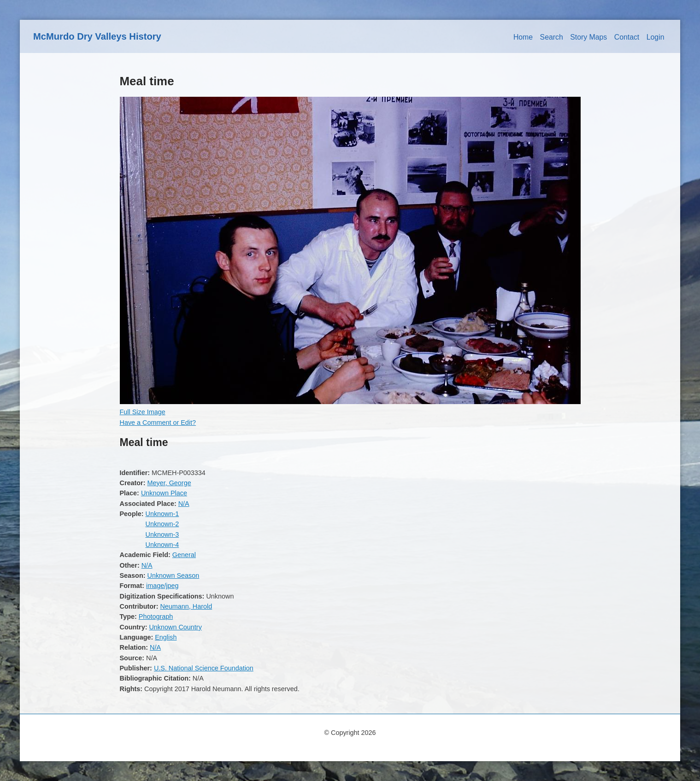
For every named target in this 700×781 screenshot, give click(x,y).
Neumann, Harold (186, 606)
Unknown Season (173, 575)
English (166, 637)
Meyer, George (169, 483)
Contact (627, 37)
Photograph (156, 617)
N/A (184, 504)
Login (656, 37)
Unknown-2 (162, 524)
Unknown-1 (162, 514)
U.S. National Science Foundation (204, 668)
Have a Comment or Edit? (158, 423)
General (184, 555)
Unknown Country (175, 627)
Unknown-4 (162, 545)
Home (523, 37)
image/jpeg (162, 586)
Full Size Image (143, 412)
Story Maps (588, 37)
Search (552, 37)
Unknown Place (164, 493)
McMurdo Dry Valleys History (97, 36)
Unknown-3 (162, 534)
